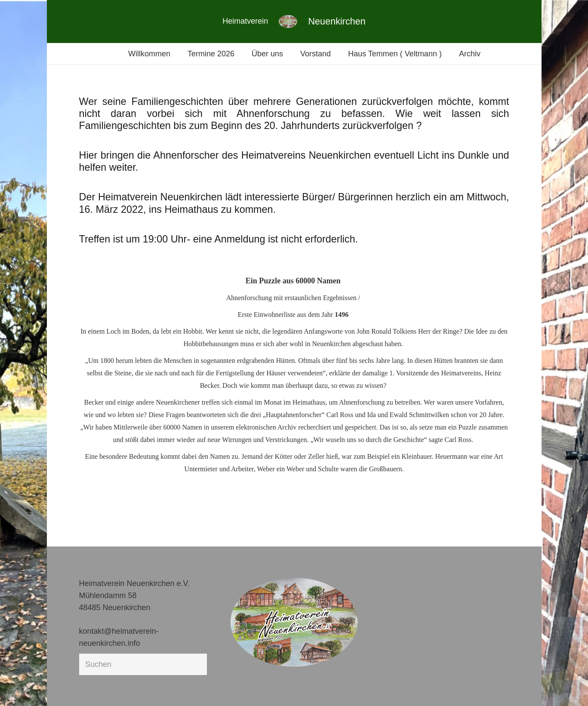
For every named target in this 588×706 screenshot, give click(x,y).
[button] (19, 687)
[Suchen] (143, 664)
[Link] (288, 21)
